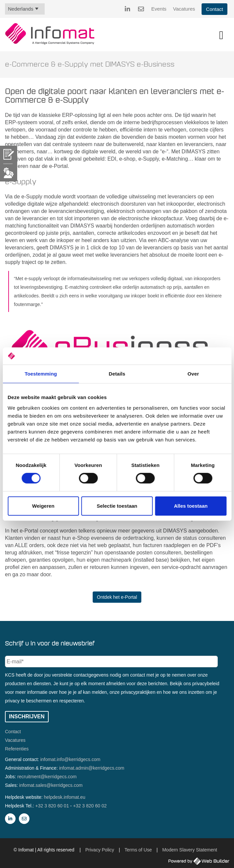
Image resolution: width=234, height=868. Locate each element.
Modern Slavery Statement (190, 850)
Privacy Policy (100, 850)
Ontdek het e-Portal (117, 597)
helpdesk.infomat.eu (65, 797)
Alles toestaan (191, 506)
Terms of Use (138, 850)
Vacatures (184, 9)
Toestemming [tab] (41, 374)
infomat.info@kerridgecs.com (70, 759)
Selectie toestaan (117, 506)
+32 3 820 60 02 (90, 806)
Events (159, 9)
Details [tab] (117, 374)
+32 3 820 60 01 (52, 806)
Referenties (17, 749)
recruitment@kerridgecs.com (47, 777)
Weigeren (43, 506)
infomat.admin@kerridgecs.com (92, 768)
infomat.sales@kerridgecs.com (51, 785)
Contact (214, 9)
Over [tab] (193, 374)
